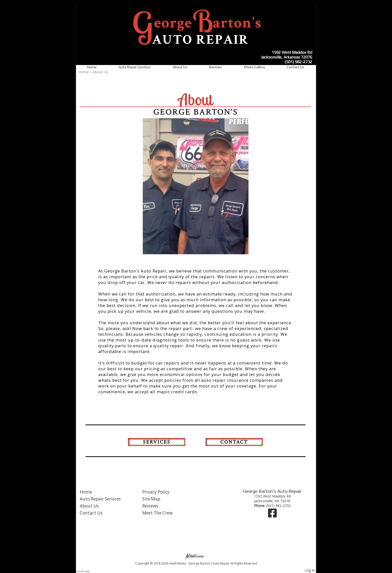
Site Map (151, 499)
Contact (234, 442)
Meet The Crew (157, 513)
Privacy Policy (156, 492)
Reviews (215, 67)
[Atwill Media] (196, 556)
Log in (310, 570)
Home (92, 67)
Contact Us (296, 67)
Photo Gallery (254, 67)
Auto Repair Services (135, 67)
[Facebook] (272, 515)
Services (157, 442)
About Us (180, 67)
